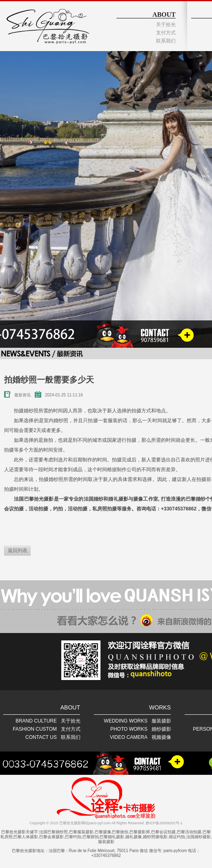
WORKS (160, 707)
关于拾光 (166, 25)
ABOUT (164, 15)
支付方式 (166, 33)
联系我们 (166, 41)
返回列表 (18, 550)
